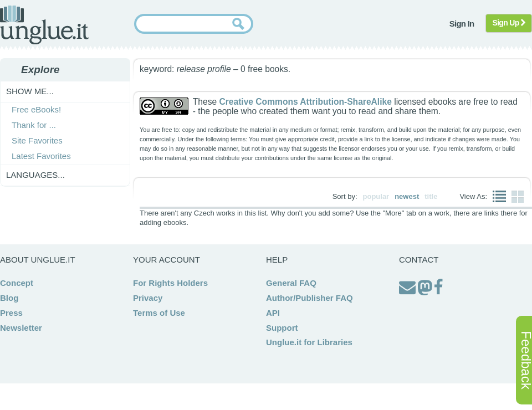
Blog (9, 298)
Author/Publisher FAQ (310, 298)
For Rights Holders (170, 283)
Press (11, 313)
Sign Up (509, 23)
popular (376, 196)
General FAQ (291, 283)
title (431, 196)
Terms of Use (159, 313)
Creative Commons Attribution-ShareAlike (305, 102)
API (273, 313)
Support (282, 328)
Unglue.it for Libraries (309, 342)
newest (407, 196)
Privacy (148, 298)
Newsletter (21, 328)
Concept (17, 283)
